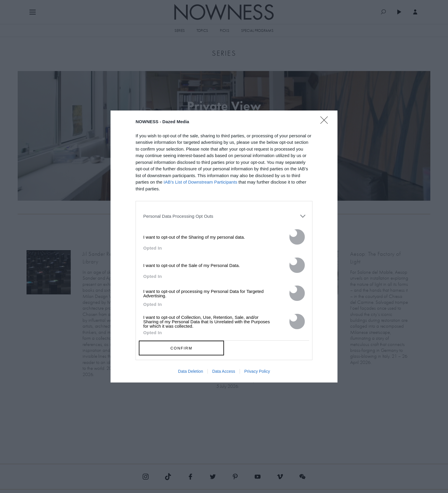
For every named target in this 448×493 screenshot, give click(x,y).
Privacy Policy (257, 371)
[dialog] (224, 247)
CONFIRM (181, 348)
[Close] (326, 124)
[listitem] (224, 216)
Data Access (224, 371)
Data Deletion (191, 371)
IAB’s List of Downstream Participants (200, 182)
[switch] (297, 237)
